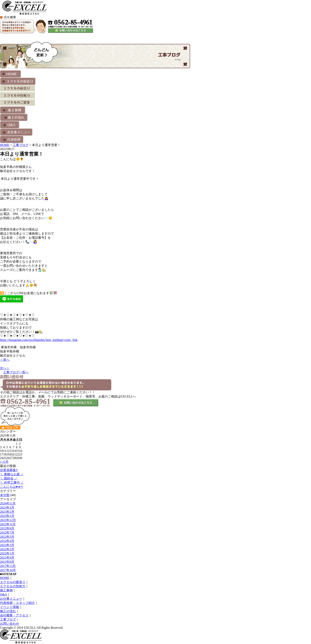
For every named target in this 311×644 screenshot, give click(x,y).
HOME (5, 145)
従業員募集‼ (9, 470)
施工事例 (6, 590)
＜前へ (5, 360)
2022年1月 (7, 553)
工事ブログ (21, 145)
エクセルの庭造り (13, 582)
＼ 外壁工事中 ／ (12, 483)
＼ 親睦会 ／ (9, 478)
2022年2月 (7, 549)
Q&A (4, 594)
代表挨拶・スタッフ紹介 (17, 603)
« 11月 (4, 462)
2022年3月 (7, 545)
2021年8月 (7, 562)
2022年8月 (7, 528)
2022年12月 (8, 520)
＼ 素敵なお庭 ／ (12, 474)
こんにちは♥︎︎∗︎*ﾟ (12, 487)
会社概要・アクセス (14, 615)
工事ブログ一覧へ (16, 372)
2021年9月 (7, 558)
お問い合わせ (10, 624)
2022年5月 (7, 537)
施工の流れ (8, 611)
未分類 (5, 495)
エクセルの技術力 (13, 586)
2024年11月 (8, 503)
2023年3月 (7, 508)
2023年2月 (7, 512)
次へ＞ (5, 368)
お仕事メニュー (11, 599)
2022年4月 (7, 541)
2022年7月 (7, 533)
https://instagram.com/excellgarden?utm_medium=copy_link (39, 340)
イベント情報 (10, 607)
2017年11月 (8, 566)
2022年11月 (8, 524)
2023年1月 (7, 516)
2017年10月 (8, 570)
